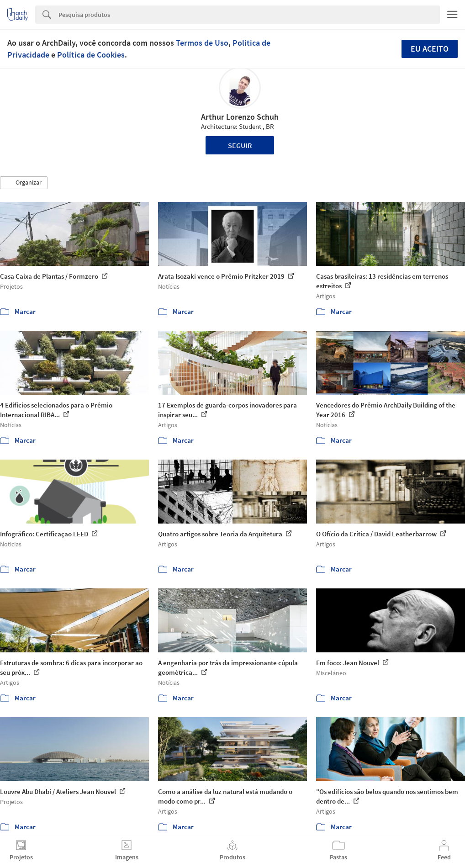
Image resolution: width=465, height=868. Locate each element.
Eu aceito (430, 49)
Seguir (240, 145)
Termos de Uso (202, 43)
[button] (24, 183)
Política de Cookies (91, 55)
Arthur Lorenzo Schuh (240, 117)
